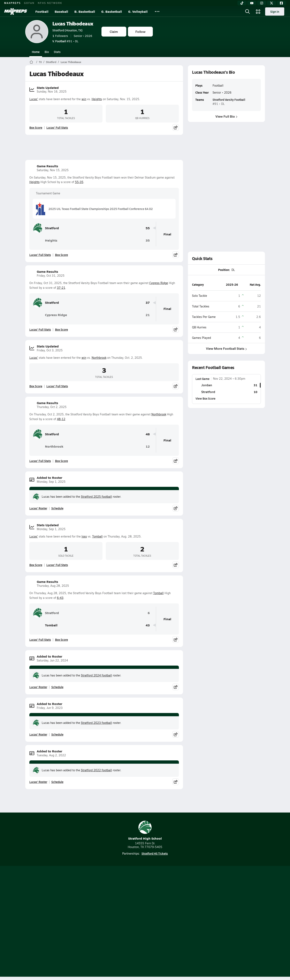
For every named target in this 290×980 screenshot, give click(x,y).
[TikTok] (242, 3)
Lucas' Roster (38, 508)
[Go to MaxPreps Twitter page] (160, 905)
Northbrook (99, 358)
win (84, 99)
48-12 (61, 419)
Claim (114, 32)
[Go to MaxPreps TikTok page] (115, 905)
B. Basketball (85, 11)
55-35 (79, 182)
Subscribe (97, 922)
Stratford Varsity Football (229, 100)
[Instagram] (262, 3)
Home (36, 52)
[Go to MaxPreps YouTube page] (130, 905)
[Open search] (247, 11)
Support (233, 922)
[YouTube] (252, 3)
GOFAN (29, 3)
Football (42, 11)
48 (148, 434)
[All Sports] (157, 11)
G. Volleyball (138, 11)
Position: (224, 270)
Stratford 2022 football (96, 770)
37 (148, 303)
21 (148, 315)
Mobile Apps (75, 922)
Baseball (61, 11)
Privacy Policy (119, 922)
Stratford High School (145, 831)
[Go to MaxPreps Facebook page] (175, 905)
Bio (47, 52)
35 (148, 240)
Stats (57, 52)
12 (148, 446)
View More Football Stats (226, 348)
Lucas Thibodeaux (73, 23)
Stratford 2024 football (96, 675)
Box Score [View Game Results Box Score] (62, 255)
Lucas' (34, 99)
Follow (140, 32)
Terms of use (144, 922)
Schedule (57, 508)
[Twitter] (272, 3)
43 (148, 625)
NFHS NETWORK (50, 3)
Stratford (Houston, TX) (67, 30)
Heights (97, 99)
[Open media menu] (258, 11)
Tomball (97, 536)
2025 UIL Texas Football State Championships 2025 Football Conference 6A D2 (94, 209)
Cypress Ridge (159, 283)
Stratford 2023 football (96, 723)
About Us (55, 922)
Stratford (51, 62)
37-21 (61, 288)
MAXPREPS (12, 3)
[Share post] (176, 127)
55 (148, 228)
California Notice (171, 922)
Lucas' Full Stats (57, 127)
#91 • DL (65, 41)
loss (84, 536)
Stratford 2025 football (96, 497)
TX (40, 62)
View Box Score (205, 398)
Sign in (275, 11)
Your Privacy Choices (205, 922)
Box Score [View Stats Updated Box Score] (36, 127)
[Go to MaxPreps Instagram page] (145, 905)
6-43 (60, 598)
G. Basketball (112, 11)
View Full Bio (226, 116)
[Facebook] (281, 3)
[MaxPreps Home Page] (31, 62)
